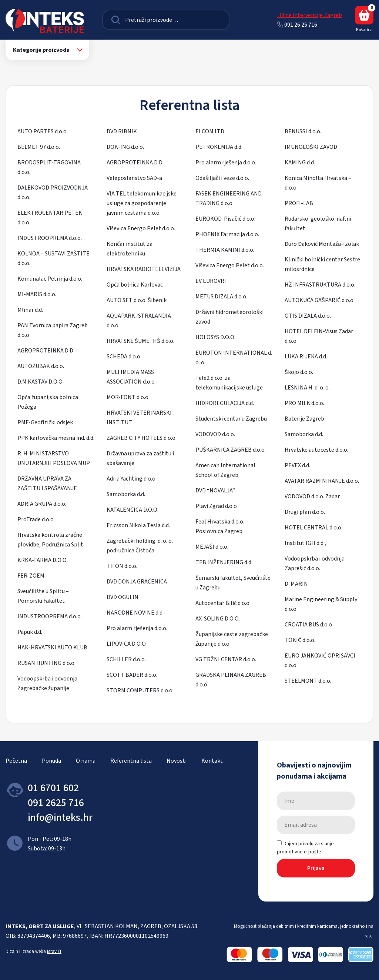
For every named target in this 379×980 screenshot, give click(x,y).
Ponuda (51, 761)
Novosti (177, 761)
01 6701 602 (53, 788)
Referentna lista (131, 761)
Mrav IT (54, 951)
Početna (16, 761)
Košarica (364, 19)
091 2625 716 (56, 803)
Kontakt (212, 761)
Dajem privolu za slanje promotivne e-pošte (305, 848)
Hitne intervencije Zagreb (310, 15)
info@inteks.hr (60, 817)
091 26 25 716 (297, 25)
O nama (86, 761)
